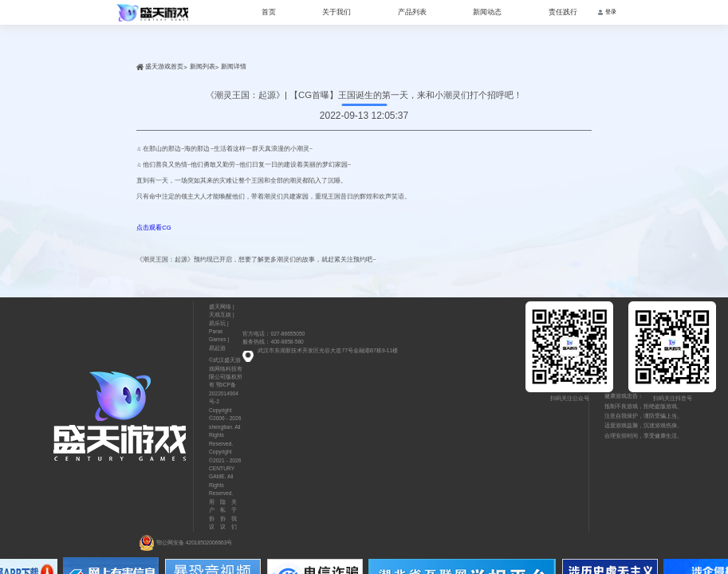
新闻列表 (203, 67)
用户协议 (212, 514)
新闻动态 (487, 12)
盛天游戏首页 (164, 67)
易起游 (217, 348)
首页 (269, 12)
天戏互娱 (220, 315)
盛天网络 (220, 307)
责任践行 (563, 12)
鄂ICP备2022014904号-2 (224, 393)
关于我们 (336, 12)
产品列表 (412, 12)
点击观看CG (153, 228)
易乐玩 (217, 323)
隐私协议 (223, 514)
